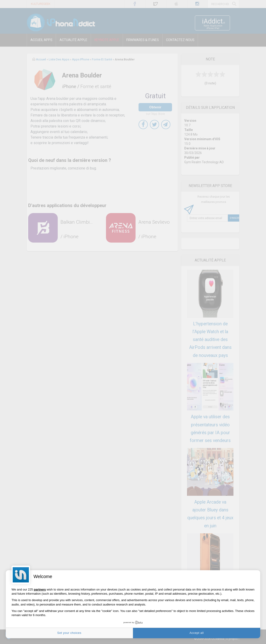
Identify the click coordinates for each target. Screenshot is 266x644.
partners (40, 589)
